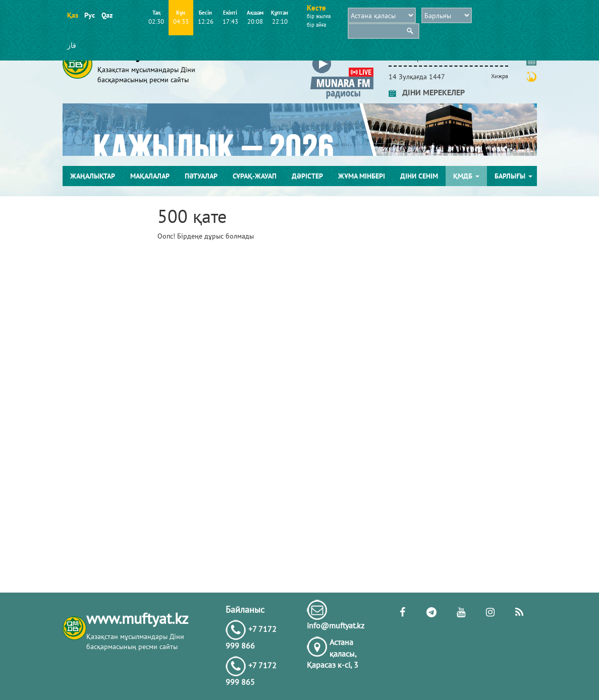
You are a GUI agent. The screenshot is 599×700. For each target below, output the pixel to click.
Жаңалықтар (93, 176)
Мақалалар (150, 176)
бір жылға (319, 16)
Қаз (72, 15)
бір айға (316, 25)
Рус (90, 15)
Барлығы (513, 176)
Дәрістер (307, 176)
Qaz (107, 15)
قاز (72, 45)
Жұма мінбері (362, 176)
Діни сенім (419, 176)
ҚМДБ (466, 176)
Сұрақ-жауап (255, 176)
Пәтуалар (201, 176)
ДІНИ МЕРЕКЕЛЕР (427, 92)
